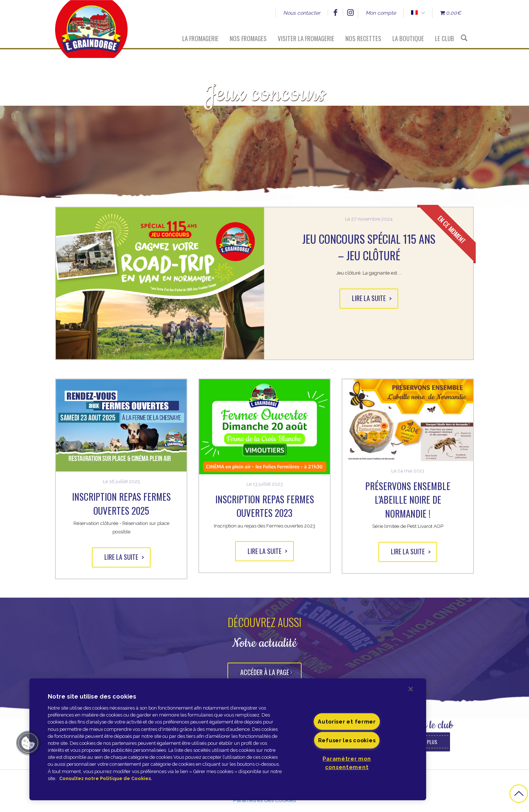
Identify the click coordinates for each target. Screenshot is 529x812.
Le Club (445, 38)
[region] (228, 739)
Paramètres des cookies (264, 800)
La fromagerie (200, 38)
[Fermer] (411, 689)
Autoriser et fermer (347, 722)
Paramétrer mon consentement (347, 763)
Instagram (350, 12)
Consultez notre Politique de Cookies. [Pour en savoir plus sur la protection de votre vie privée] (106, 778)
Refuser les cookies (347, 740)
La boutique (408, 38)
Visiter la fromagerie (306, 38)
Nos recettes (363, 38)
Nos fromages (248, 38)
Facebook (335, 12)
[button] (28, 743)
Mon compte (381, 13)
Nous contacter (302, 13)
